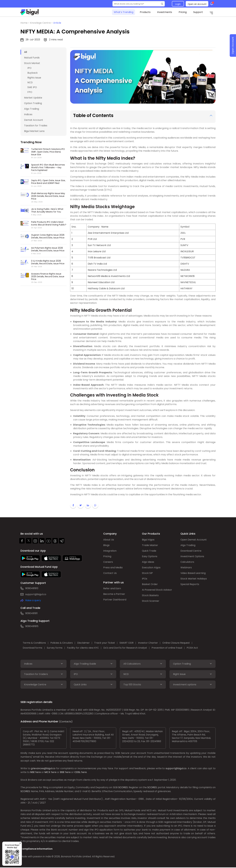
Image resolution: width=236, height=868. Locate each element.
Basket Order (150, 584)
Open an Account (197, 4)
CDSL (77, 772)
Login (178, 4)
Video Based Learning (193, 573)
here (38, 772)
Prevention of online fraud (167, 648)
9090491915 (32, 626)
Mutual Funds (32, 58)
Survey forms (55, 648)
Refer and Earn (112, 588)
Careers (108, 562)
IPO (29, 68)
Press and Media (113, 567)
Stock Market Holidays (194, 579)
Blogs (106, 545)
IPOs (145, 579)
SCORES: (123, 787)
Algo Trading (32, 109)
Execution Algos (151, 567)
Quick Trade (149, 551)
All (26, 52)
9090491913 (32, 588)
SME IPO (32, 87)
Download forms (33, 648)
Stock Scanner (151, 601)
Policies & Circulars (62, 643)
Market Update (33, 98)
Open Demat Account (194, 540)
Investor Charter (148, 643)
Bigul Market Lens (34, 131)
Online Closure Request (176, 643)
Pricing (183, 12)
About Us (109, 540)
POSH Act (192, 648)
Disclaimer (83, 643)
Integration (110, 551)
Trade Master (150, 545)
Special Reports (190, 584)
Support (198, 12)
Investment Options (192, 556)
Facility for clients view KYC (83, 648)
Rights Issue (34, 78)
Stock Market (32, 63)
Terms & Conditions (34, 643)
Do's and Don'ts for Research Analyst (125, 648)
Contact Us (110, 573)
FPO (30, 92)
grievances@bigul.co (43, 768)
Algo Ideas (148, 562)
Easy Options (150, 556)
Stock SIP (147, 573)
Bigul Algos (148, 540)
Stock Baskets (150, 595)
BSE (62, 772)
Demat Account (34, 120)
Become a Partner (114, 594)
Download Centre (191, 551)
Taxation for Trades (36, 126)
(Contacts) (66, 722)
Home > (25, 23)
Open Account (233, 46)
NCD (30, 82)
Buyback (33, 73)
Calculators (187, 562)
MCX (47, 772)
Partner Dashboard (115, 600)
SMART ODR (127, 643)
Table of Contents (93, 116)
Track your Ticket (105, 643)
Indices (28, 114)
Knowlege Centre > (42, 23)
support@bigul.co (36, 594)
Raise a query (33, 600)
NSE (32, 772)
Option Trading (33, 103)
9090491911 (31, 613)
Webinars (186, 567)
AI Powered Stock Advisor (157, 590)
